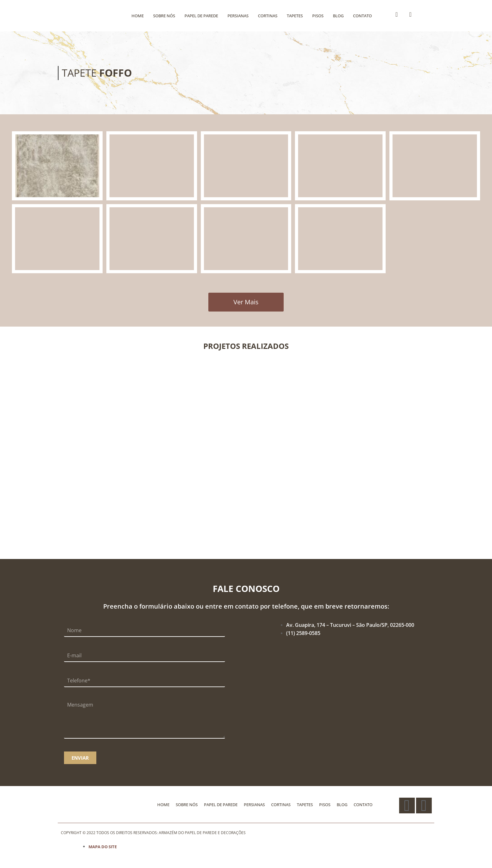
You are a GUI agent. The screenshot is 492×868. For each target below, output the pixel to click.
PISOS (318, 16)
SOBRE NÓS (164, 16)
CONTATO (362, 16)
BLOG (338, 16)
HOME (138, 16)
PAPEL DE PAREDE (201, 16)
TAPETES (295, 16)
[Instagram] (410, 14)
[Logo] (86, 16)
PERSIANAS (238, 16)
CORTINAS (268, 16)
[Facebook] (397, 14)
